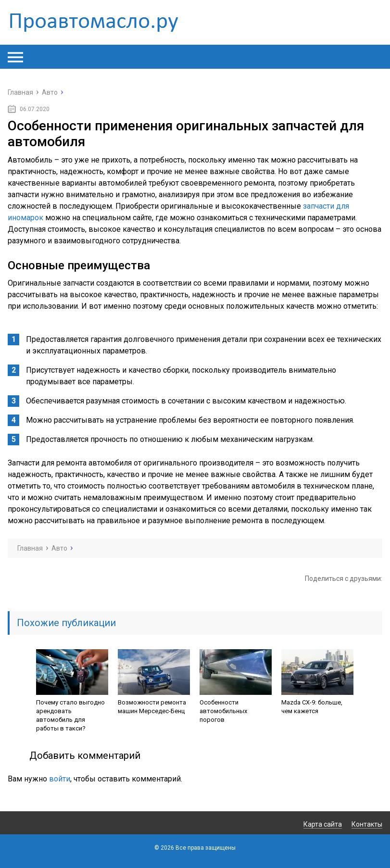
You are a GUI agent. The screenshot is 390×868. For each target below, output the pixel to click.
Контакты (367, 824)
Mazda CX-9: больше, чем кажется (312, 707)
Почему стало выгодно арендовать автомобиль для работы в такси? (70, 715)
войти (60, 779)
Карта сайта (323, 824)
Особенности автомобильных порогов (223, 711)
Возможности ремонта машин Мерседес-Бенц (152, 707)
